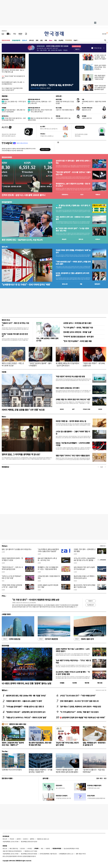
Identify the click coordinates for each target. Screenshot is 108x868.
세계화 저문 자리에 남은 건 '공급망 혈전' (65, 102)
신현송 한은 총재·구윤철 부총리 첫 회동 (49, 577)
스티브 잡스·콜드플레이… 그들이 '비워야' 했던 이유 (73, 433)
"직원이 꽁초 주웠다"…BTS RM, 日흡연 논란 (94, 364)
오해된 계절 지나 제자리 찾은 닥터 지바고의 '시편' (73, 399)
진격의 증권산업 (11, 639)
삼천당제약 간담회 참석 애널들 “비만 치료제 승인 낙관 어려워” (82, 717)
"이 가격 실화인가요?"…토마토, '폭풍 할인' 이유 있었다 (79, 712)
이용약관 (48, 848)
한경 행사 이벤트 (7, 778)
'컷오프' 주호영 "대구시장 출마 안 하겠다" (13, 77)
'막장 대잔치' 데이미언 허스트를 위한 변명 (70, 376)
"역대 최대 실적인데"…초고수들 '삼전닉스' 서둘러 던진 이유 (73, 173)
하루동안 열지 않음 (98, 48)
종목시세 (81, 239)
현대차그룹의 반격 (84, 639)
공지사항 (45, 778)
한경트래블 (5, 646)
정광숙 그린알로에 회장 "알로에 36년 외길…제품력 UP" (13, 744)
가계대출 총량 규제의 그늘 (63, 118)
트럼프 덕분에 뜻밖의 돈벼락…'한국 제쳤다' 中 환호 (12, 559)
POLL (4, 596)
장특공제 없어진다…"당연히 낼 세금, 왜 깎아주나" (52, 85)
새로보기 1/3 (103, 546)
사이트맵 (29, 848)
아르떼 (4, 372)
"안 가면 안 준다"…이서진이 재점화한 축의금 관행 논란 (36, 600)
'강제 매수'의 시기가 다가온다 (12, 770)
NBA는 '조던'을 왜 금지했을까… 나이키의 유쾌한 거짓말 (73, 444)
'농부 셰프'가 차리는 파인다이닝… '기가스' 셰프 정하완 (73, 662)
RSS (42, 848)
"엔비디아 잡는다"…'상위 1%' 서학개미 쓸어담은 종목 (12, 568)
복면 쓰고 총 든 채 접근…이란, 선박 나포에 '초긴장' (13, 364)
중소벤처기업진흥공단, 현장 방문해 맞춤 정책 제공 (40, 744)
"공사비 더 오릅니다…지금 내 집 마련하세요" (94, 771)
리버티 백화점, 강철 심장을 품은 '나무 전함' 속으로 (23, 410)
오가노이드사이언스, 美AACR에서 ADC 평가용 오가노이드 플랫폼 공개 (85, 560)
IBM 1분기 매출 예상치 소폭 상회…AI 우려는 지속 (47, 559)
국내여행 (74, 683)
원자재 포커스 (5, 99)
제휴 (11, 848)
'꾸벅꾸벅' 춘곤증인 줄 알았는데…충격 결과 (78, 337)
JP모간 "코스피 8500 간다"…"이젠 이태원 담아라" (78, 696)
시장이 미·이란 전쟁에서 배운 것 (65, 110)
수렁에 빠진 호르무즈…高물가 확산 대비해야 (94, 102)
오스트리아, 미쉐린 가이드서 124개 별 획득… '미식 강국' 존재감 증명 (73, 673)
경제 (37, 40)
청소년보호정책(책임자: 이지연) (71, 848)
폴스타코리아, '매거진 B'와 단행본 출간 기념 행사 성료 (85, 586)
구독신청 (12, 839)
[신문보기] (3, 34)
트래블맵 (62, 683)
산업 (41, 40)
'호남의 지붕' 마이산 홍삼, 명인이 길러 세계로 (67, 744)
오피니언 (31, 40)
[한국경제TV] (9, 34)
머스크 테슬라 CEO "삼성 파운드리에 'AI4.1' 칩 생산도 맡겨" (12, 89)
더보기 (76, 40)
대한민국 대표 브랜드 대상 (18, 724)
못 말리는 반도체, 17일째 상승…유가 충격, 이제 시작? (39, 102)
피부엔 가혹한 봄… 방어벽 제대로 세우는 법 (71, 421)
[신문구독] (26, 34)
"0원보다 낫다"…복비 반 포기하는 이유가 (15, 324)
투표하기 (91, 601)
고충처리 (19, 839)
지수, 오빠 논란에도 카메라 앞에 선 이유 (47, 339)
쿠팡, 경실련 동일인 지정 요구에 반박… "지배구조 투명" (100, 77)
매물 (81, 284)
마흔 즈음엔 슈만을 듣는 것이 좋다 (67, 388)
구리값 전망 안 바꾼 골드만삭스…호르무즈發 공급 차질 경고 (14, 119)
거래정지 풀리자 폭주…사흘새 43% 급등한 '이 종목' (24, 701)
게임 (55, 40)
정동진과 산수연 (86, 110)
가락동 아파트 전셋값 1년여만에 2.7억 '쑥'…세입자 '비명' (12, 586)
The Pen (5, 751)
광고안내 (25, 839)
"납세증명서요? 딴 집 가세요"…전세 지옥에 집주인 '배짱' (26, 284)
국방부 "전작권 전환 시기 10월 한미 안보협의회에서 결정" (100, 87)
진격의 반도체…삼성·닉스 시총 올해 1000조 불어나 (24, 195)
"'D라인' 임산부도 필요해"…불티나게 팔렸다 (40, 364)
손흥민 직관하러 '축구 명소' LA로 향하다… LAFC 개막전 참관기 (73, 650)
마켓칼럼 (4, 108)
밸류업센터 (97, 284)
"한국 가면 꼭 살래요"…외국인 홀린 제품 (77, 341)
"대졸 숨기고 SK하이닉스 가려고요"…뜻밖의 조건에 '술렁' (26, 717)
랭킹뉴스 (5, 690)
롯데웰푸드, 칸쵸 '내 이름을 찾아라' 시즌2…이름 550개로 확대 (48, 568)
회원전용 (5, 96)
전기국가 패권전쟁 (48, 639)
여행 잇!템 (100, 683)
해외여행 (87, 683)
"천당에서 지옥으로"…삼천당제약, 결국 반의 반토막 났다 (26, 712)
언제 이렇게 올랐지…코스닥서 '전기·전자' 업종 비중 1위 (79, 701)
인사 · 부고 (99, 778)
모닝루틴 (61, 40)
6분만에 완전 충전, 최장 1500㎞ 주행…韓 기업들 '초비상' (26, 696)
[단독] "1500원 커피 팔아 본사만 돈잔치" (15, 335)
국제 (46, 40)
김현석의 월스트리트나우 (34, 99)
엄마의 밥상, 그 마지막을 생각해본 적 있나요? (21, 454)
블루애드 (32, 839)
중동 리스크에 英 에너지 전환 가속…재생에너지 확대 (40, 119)
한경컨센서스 (65, 195)
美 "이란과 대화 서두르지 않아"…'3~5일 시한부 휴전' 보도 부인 (72, 230)
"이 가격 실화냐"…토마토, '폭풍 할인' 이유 (78, 328)
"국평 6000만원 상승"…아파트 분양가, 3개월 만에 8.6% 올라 (73, 263)
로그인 (104, 34)
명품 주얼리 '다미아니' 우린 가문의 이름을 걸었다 (73, 456)
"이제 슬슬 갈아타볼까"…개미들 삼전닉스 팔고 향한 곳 (25, 707)
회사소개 (5, 839)
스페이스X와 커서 (87, 118)
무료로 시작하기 (45, 149)
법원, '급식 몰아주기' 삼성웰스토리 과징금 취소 (17, 549)
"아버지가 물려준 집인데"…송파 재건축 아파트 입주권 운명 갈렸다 (67, 771)
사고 (105, 778)
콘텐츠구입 (15, 848)
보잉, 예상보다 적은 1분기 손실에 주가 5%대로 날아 (84, 568)
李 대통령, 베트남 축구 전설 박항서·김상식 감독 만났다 (67, 364)
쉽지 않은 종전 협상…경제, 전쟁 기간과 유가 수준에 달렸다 (13, 111)
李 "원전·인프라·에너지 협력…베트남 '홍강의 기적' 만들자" (100, 57)
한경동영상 (5, 467)
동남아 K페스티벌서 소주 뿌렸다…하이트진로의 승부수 (85, 577)
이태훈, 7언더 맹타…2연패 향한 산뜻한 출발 (85, 550)
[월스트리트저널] (15, 34)
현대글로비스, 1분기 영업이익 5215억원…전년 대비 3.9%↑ (73, 185)
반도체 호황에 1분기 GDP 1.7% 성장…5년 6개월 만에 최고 (13, 83)
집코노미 (25, 40)
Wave (51, 40)
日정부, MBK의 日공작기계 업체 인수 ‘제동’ (48, 586)
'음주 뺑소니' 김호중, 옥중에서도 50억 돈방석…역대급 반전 (80, 707)
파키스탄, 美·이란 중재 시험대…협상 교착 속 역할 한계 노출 (13, 71)
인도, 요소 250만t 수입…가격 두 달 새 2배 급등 (14, 102)
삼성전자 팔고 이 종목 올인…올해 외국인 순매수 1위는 (73, 162)
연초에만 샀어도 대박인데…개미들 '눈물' (77, 332)
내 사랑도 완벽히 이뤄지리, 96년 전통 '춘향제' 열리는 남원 (26, 683)
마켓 (98, 195)
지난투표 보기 (91, 605)
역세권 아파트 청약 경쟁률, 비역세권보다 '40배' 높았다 (73, 251)
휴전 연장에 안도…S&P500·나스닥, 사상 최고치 (22, 240)
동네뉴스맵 (65, 284)
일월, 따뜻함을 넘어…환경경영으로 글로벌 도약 (94, 744)
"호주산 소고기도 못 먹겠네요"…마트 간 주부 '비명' (12, 577)
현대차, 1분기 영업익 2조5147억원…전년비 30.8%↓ (100, 67)
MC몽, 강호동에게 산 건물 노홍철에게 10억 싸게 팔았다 (72, 274)
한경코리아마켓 (6, 40)
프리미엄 (69, 40)
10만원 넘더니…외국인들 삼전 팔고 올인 (77, 323)
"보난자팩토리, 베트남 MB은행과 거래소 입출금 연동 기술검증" (48, 550)
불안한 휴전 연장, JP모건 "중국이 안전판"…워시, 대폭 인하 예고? (40, 111)
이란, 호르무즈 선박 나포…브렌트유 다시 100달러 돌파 (73, 218)
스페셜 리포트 (6, 614)
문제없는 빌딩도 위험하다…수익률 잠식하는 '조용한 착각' (40, 771)
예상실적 (64, 239)
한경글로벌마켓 (16, 40)
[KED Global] (20, 34)
